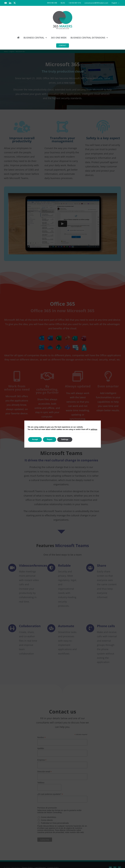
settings (94, 429)
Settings (65, 439)
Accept (35, 439)
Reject (50, 439)
